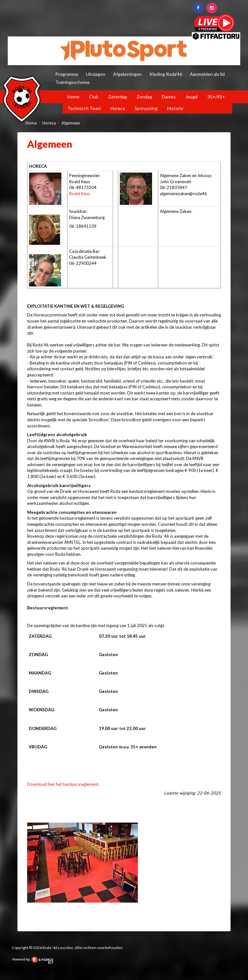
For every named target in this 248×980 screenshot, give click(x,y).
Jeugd (191, 97)
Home (73, 97)
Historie (175, 108)
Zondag (144, 97)
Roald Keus (80, 194)
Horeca (118, 108)
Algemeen (71, 123)
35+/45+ (216, 97)
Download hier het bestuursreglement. (63, 784)
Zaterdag (118, 97)
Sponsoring (146, 108)
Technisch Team (84, 108)
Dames (169, 97)
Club (94, 97)
